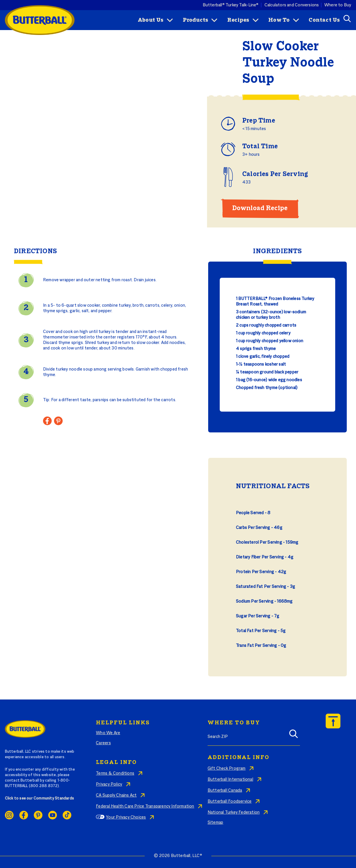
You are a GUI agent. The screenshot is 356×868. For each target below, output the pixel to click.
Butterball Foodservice (230, 802)
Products (196, 20)
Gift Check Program (227, 769)
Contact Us (324, 20)
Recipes (238, 20)
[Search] (294, 736)
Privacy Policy (109, 784)
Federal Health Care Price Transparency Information (145, 806)
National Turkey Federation (234, 813)
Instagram (9, 815)
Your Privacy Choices (126, 817)
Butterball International (230, 780)
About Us (151, 20)
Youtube (53, 815)
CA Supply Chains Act (116, 795)
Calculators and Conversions (292, 5)
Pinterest (38, 815)
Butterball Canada (225, 791)
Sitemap (215, 823)
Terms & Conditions (115, 773)
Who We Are (108, 733)
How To (279, 20)
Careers (103, 743)
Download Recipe (260, 208)
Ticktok (67, 815)
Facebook (24, 815)
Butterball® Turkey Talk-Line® (231, 5)
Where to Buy (338, 5)
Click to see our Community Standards (40, 799)
